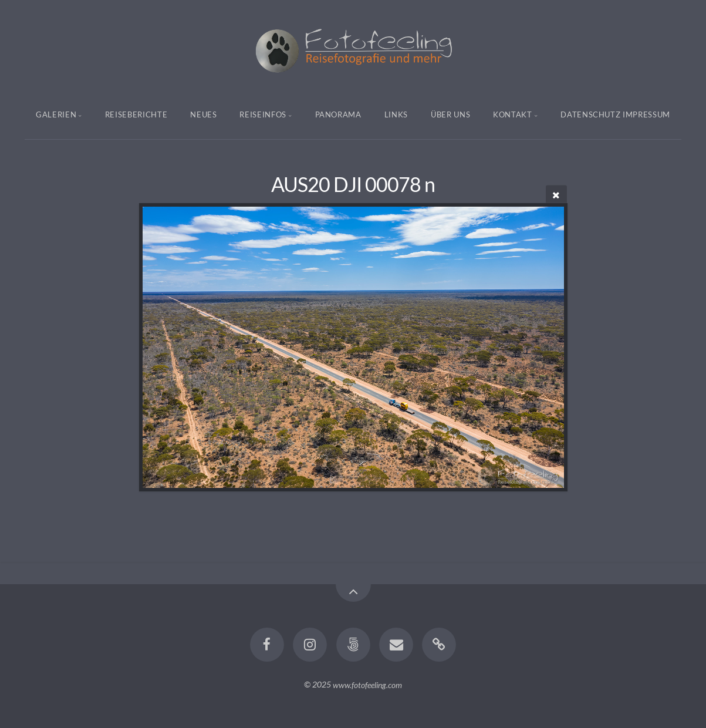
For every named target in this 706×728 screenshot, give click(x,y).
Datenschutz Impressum (615, 114)
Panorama (338, 114)
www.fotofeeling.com (367, 684)
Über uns (450, 114)
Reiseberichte (136, 114)
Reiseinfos (263, 114)
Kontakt (513, 114)
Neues (203, 114)
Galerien (56, 114)
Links (396, 114)
